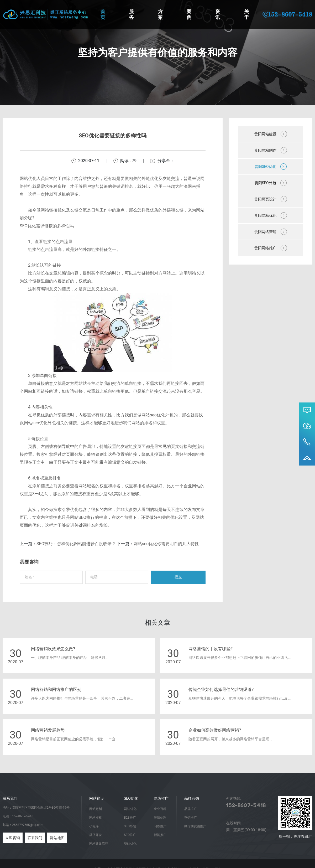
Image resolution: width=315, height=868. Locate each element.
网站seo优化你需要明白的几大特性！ (169, 544)
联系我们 (35, 838)
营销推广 (191, 818)
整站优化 (130, 844)
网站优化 (130, 809)
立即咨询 (13, 838)
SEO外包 (130, 826)
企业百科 (160, 809)
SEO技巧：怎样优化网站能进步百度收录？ (76, 544)
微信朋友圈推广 (195, 826)
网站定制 (96, 809)
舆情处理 (160, 818)
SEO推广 (130, 835)
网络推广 (161, 798)
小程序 (94, 826)
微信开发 (96, 835)
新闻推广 (160, 835)
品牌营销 (192, 798)
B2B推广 (130, 818)
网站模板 (96, 818)
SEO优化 (131, 798)
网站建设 (97, 798)
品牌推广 (191, 809)
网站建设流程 (99, 844)
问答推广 (160, 826)
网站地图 (57, 838)
